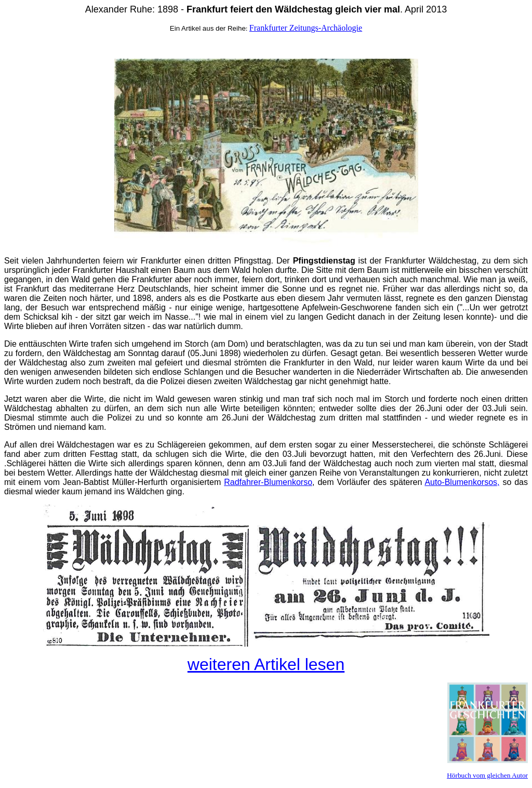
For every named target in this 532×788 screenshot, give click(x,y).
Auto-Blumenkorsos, (462, 482)
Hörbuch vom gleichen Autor (487, 775)
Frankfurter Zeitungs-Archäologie (306, 28)
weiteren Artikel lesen (266, 664)
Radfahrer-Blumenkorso (268, 482)
